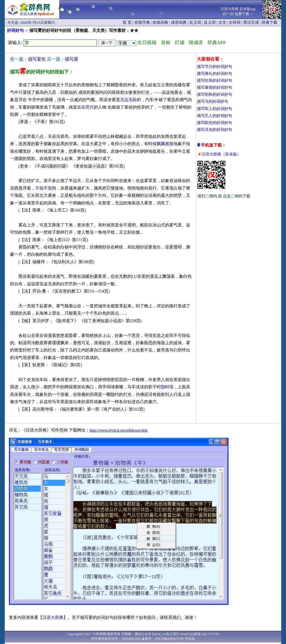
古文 (222, 22)
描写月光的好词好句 (214, 130)
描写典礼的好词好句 (214, 74)
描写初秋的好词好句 (214, 94)
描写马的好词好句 (213, 101)
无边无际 (128, 100)
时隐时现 (165, 387)
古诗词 (235, 22)
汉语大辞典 (53, 617)
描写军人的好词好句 (214, 109)
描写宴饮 (37, 59)
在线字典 (142, 22)
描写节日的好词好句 (214, 67)
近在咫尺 (85, 107)
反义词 (210, 22)
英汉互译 (251, 22)
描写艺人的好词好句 (214, 116)
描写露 (71, 59)
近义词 (195, 22)
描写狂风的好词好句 (214, 81)
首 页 (127, 22)
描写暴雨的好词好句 (214, 88)
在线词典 (160, 22)
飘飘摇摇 (165, 144)
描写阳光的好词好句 (214, 123)
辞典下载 (270, 22)
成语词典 (179, 22)
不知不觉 (44, 188)
